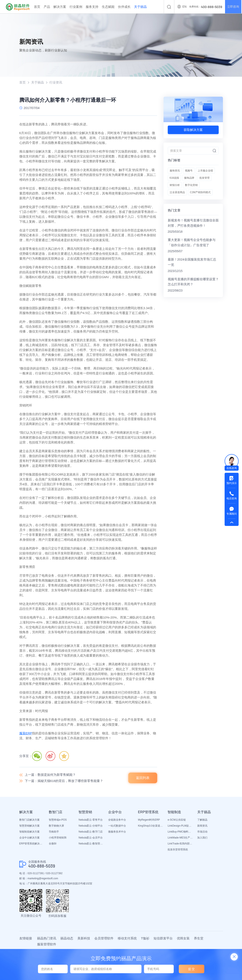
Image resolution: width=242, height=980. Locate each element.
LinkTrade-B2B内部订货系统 (180, 844)
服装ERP (26, 733)
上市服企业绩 (205, 171)
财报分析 (175, 185)
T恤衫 (145, 938)
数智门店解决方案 (29, 820)
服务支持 (92, 7)
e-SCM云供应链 (177, 820)
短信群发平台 (163, 938)
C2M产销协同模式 (200, 193)
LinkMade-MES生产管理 (180, 838)
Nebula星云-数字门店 (91, 832)
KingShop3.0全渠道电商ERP (151, 826)
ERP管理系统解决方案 (32, 844)
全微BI (52, 844)
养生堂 (199, 938)
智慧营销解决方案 (29, 826)
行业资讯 (56, 82)
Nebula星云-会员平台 (91, 838)
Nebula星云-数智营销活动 (91, 844)
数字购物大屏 (56, 826)
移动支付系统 (127, 938)
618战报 (174, 178)
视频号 (189, 171)
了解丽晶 (202, 820)
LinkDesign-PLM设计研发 (180, 826)
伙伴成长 (124, 7)
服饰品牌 (189, 178)
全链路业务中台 (117, 820)
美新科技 (84, 938)
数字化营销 (191, 185)
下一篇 (64, 781)
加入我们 (202, 838)
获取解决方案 (193, 130)
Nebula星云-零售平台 (91, 820)
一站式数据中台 (117, 826)
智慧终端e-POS (58, 820)
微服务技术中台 (117, 832)
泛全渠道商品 (177, 193)
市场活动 (202, 832)
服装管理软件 (47, 944)
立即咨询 (233, 7)
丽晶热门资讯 (47, 938)
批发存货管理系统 (178, 850)
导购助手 (54, 832)
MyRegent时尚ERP (149, 820)
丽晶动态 (67, 938)
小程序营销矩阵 (58, 838)
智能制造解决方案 (29, 832)
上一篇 (50, 775)
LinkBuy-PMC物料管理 (180, 832)
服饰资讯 (175, 171)
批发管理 (204, 178)
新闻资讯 (202, 826)
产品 (47, 7)
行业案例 (76, 7)
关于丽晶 (140, 7)
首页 (37, 7)
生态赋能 (108, 7)
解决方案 (60, 7)
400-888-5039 (42, 866)
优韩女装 (183, 938)
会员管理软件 (104, 938)
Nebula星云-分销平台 (91, 826)
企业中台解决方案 (29, 838)
